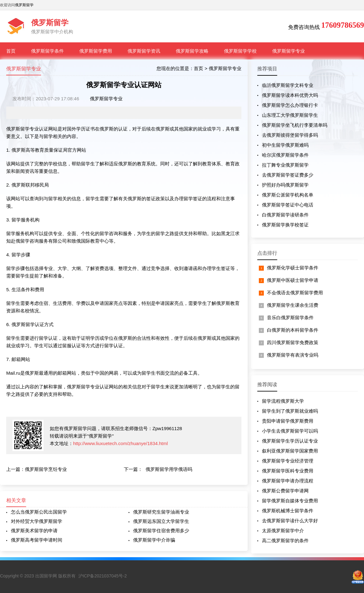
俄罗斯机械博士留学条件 (288, 511)
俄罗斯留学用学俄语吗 (169, 469)
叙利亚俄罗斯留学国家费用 (290, 451)
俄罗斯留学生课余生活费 (293, 305)
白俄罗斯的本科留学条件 (293, 330)
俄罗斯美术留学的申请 (34, 531)
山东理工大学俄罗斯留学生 (290, 115)
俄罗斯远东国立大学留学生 (161, 521)
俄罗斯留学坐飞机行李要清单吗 (295, 125)
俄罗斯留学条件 (47, 51)
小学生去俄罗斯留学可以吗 (290, 431)
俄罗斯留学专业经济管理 (288, 461)
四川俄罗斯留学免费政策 (293, 342)
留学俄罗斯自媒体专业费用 (290, 501)
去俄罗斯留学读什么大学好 (290, 521)
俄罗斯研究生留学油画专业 (161, 512)
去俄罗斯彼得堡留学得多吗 (290, 135)
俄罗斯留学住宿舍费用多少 (161, 531)
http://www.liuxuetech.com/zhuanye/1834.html (120, 443)
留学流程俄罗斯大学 (283, 401)
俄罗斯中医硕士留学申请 (293, 280)
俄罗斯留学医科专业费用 (288, 471)
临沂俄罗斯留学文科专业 (288, 85)
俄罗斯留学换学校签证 (285, 225)
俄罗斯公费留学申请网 (285, 491)
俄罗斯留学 (24, 5)
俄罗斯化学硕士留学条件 (293, 268)
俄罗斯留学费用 (96, 51)
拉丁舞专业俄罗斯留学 (285, 165)
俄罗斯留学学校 (240, 51)
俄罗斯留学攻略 (192, 51)
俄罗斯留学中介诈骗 (154, 540)
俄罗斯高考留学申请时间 (37, 540)
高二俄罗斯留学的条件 (285, 541)
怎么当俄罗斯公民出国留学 (39, 512)
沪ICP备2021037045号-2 (103, 576)
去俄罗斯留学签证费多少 (288, 175)
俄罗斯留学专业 (289, 51)
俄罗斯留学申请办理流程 (288, 481)
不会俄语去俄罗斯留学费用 (295, 293)
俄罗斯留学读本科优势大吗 (290, 95)
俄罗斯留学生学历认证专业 (290, 441)
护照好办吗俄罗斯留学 (285, 185)
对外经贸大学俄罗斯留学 (37, 521)
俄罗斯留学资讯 (144, 51)
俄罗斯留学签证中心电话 (288, 205)
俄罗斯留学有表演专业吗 (293, 355)
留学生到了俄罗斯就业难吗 (290, 411)
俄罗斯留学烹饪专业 (46, 469)
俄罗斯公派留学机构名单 (288, 195)
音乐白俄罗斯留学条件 (290, 318)
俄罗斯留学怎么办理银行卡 (290, 105)
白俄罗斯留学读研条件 (285, 215)
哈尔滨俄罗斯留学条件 (285, 155)
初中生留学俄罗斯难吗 (285, 145)
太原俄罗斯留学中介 (283, 531)
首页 (11, 51)
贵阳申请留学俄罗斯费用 (288, 421)
